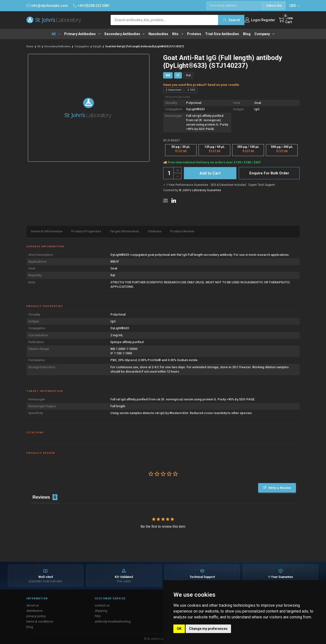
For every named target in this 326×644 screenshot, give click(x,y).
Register (268, 20)
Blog (247, 34)
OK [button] (179, 629)
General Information (47, 231)
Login (256, 20)
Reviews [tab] (41, 497)
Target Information (124, 231)
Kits (178, 34)
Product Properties (86, 231)
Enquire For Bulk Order (269, 173)
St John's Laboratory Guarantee (200, 190)
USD (294, 6)
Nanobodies (158, 34)
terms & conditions (40, 621)
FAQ (98, 616)
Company (264, 34)
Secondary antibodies (125, 34)
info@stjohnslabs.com (47, 6)
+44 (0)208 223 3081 (91, 6)
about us (33, 605)
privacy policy (36, 616)
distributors (35, 611)
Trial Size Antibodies (222, 34)
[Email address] (234, 6)
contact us (102, 605)
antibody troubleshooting (113, 621)
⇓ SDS (191, 90)
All (56, 34)
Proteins (194, 34)
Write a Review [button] (280, 488)
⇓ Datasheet (173, 90)
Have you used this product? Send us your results (201, 85)
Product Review (182, 231)
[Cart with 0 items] (289, 20)
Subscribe (274, 5)
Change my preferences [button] (208, 629)
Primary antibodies (82, 34)
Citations (155, 231)
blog (30, 627)
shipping (101, 611)
